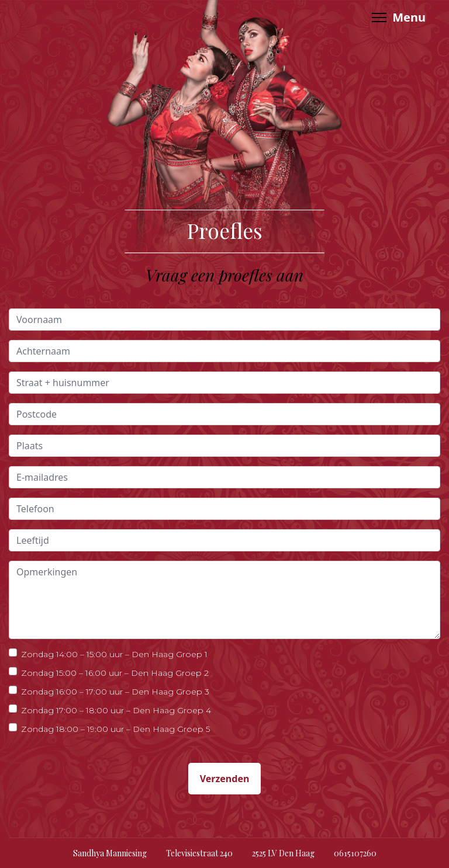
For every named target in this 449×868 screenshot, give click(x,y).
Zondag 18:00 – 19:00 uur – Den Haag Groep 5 (115, 729)
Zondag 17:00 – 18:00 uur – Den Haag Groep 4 (116, 710)
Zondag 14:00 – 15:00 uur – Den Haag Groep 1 (114, 654)
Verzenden (225, 779)
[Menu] (399, 18)
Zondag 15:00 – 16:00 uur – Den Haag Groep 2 (115, 673)
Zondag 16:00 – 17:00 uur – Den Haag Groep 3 (115, 691)
